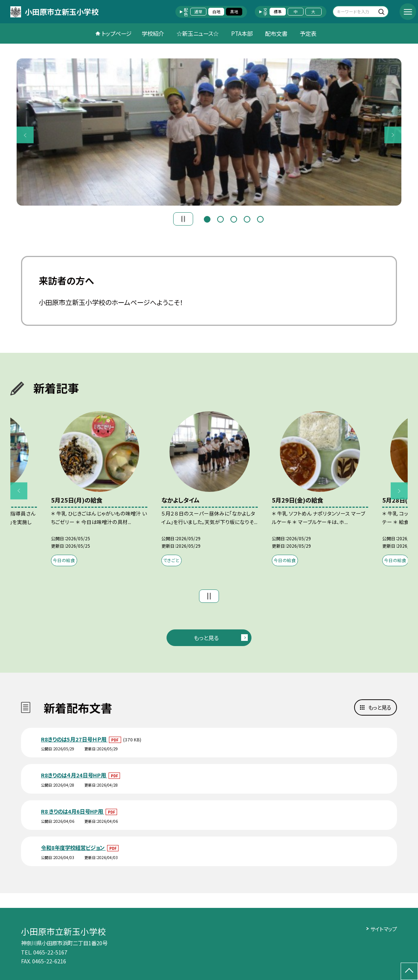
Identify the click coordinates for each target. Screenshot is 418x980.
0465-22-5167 (50, 952)
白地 (216, 11)
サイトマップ (384, 929)
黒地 (234, 11)
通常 (198, 11)
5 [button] (260, 219)
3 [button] (234, 219)
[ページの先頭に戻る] (409, 971)
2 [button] (220, 219)
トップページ (117, 33)
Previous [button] (25, 135)
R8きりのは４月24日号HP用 (74, 775)
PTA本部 (242, 33)
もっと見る (206, 638)
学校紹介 (153, 33)
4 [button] (247, 219)
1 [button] (207, 219)
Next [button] (393, 135)
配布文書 (276, 33)
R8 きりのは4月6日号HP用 (73, 811)
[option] (209, 132)
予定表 (308, 33)
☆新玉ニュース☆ (198, 33)
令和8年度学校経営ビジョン (73, 847)
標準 (278, 11)
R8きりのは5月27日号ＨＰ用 (74, 739)
